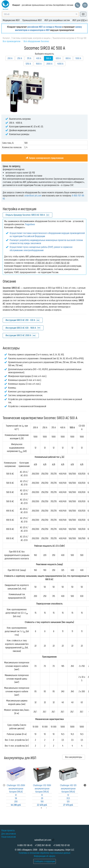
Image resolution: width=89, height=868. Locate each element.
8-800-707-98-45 (25, 845)
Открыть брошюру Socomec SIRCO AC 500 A (25, 215)
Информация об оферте (45, 856)
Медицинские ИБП (11, 20)
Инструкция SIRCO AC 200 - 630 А (20, 320)
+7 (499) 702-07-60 (61, 845)
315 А (29, 58)
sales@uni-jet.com (43, 840)
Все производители (12, 41)
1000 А (78, 58)
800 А (68, 58)
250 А (20, 58)
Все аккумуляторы (74, 757)
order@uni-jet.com (33, 195)
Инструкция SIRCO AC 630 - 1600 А (21, 328)
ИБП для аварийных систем (57, 20)
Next (85, 785)
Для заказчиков (9, 834)
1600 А (39, 64)
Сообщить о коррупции (45, 861)
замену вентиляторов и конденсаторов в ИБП (49, 28)
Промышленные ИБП (32, 20)
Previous (4, 785)
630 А (58, 58)
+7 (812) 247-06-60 (43, 845)
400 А (39, 58)
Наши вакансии (9, 837)
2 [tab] (50, 808)
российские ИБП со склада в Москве (45, 27)
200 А (10, 58)
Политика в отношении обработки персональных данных (44, 853)
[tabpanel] (16, 785)
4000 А (60, 64)
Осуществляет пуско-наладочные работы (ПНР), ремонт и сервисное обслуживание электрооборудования (41, 248)
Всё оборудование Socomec (36, 41)
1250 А (28, 64)
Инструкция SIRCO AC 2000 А (18, 335)
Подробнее (30, 224)
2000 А (49, 64)
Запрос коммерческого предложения (44, 158)
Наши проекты (8, 830)
